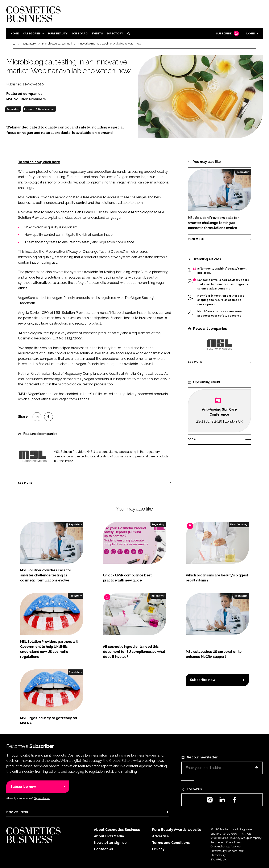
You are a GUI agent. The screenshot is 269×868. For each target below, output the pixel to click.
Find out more (17, 812)
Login (251, 33)
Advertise (161, 836)
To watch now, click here (39, 162)
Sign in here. (42, 798)
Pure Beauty (58, 33)
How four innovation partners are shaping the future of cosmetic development (221, 300)
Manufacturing (239, 524)
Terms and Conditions (171, 843)
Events (97, 33)
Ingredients (158, 596)
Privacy (158, 849)
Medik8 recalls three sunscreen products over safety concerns (220, 314)
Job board (80, 33)
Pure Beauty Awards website (177, 830)
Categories (32, 33)
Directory (115, 33)
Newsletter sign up (110, 843)
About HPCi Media (109, 836)
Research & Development (39, 109)
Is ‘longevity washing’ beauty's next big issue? (222, 271)
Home (15, 33)
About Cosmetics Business (117, 830)
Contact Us (104, 849)
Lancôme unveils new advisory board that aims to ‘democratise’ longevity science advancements (223, 284)
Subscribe (227, 34)
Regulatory (13, 109)
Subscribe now (203, 680)
